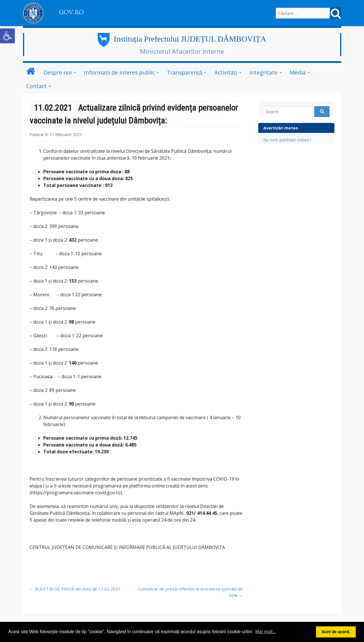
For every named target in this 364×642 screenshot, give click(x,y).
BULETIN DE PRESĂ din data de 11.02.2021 (75, 589)
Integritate (263, 72)
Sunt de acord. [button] (336, 632)
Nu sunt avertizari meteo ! (287, 140)
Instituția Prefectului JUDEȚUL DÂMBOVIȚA (190, 39)
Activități (226, 72)
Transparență (185, 72)
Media (298, 72)
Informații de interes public (119, 72)
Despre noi (58, 72)
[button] (7, 36)
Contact (36, 86)
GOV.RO (71, 12)
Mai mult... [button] (266, 632)
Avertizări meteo (281, 128)
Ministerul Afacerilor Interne (182, 51)
